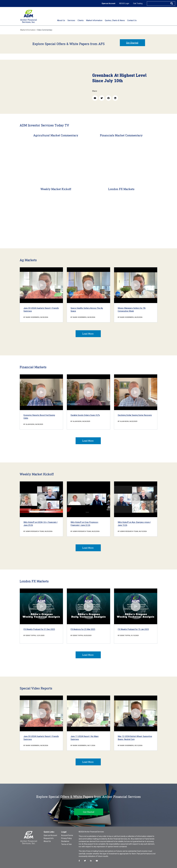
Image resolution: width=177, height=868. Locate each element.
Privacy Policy (66, 838)
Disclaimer (65, 841)
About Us (47, 841)
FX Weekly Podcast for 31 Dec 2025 (39, 629)
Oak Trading (138, 3)
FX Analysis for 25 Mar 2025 (83, 629)
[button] (95, 98)
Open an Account (108, 3)
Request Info (49, 838)
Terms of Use (66, 844)
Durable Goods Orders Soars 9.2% (85, 415)
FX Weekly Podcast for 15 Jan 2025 (133, 629)
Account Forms (67, 835)
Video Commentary (45, 30)
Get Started (132, 43)
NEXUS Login (124, 3)
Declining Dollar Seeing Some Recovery (135, 415)
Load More (88, 334)
